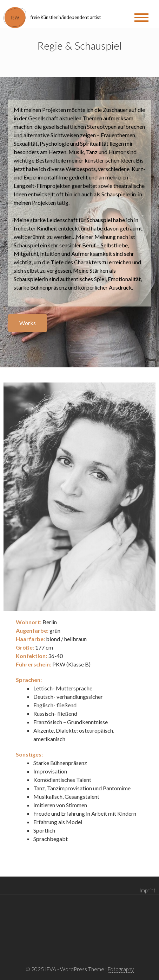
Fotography (121, 969)
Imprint (147, 890)
